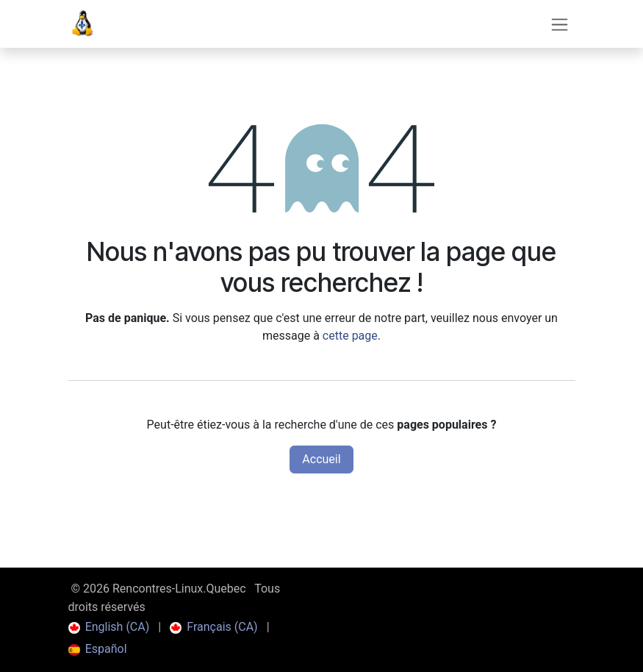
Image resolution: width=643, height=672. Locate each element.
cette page (350, 336)
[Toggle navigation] (560, 24)
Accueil (321, 459)
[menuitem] (109, 627)
